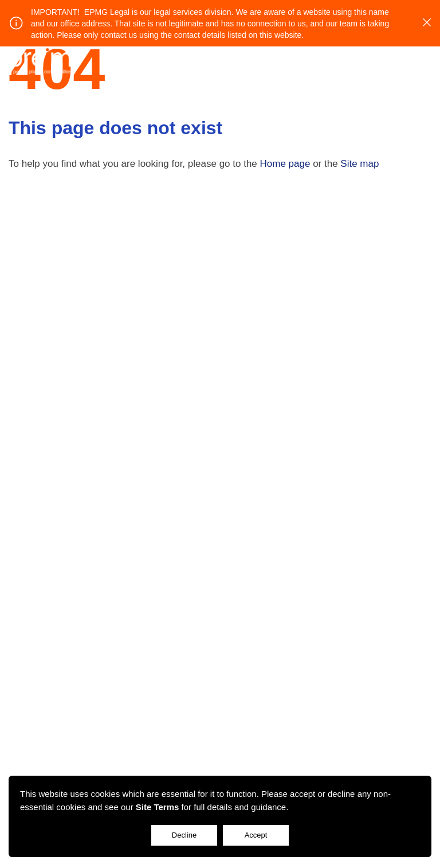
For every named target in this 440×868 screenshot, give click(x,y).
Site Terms (158, 807)
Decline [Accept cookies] (184, 835)
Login (393, 60)
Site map (360, 164)
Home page (285, 164)
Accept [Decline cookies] (256, 835)
